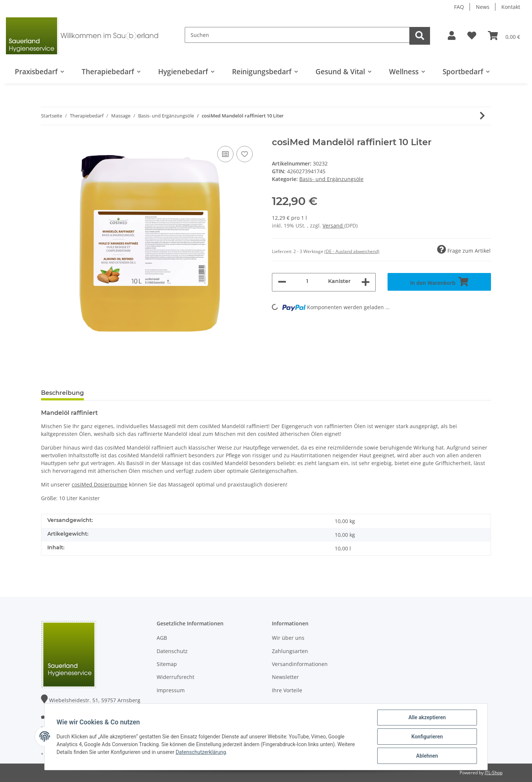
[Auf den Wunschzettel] (245, 154)
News (483, 7)
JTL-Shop (494, 773)
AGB (162, 638)
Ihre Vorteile (287, 690)
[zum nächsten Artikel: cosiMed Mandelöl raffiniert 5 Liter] (482, 116)
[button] (452, 36)
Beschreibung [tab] (62, 393)
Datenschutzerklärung (201, 752)
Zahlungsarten (290, 651)
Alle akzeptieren (427, 717)
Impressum (171, 690)
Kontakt (511, 7)
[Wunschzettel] (472, 36)
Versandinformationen (300, 664)
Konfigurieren (427, 737)
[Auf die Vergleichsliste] (225, 154)
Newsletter (285, 677)
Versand (333, 226)
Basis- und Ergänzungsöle (331, 179)
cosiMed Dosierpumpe (100, 484)
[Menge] (307, 281)
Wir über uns (288, 638)
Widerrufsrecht (175, 677)
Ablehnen (427, 756)
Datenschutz (172, 651)
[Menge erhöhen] (366, 282)
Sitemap (167, 664)
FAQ (459, 7)
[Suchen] (297, 35)
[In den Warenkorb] (439, 282)
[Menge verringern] (282, 282)
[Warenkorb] (504, 36)
